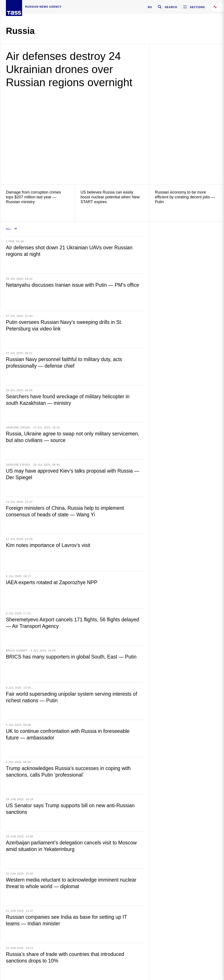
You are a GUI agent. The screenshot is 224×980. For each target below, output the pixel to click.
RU (150, 7)
